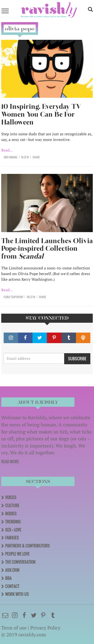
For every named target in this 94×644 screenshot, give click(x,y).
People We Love (17, 554)
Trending (13, 522)
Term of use (14, 628)
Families (12, 538)
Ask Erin (12, 570)
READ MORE (10, 462)
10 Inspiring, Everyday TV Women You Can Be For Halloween (41, 114)
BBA (8, 578)
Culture (12, 505)
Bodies (11, 514)
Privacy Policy (45, 628)
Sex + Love (13, 530)
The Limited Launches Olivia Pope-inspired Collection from (47, 249)
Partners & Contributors (27, 546)
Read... (7, 150)
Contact (12, 586)
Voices (11, 497)
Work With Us (17, 594)
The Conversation (20, 562)
